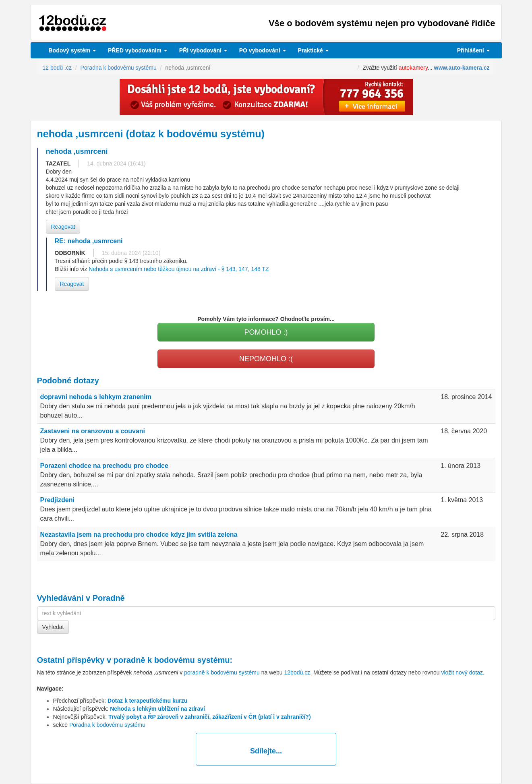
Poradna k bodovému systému (107, 725)
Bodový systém (72, 50)
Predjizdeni (57, 500)
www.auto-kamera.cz (462, 68)
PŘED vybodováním (138, 50)
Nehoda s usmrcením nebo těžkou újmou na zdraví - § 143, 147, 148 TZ (179, 269)
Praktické (313, 50)
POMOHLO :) (266, 332)
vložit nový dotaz (462, 672)
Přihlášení (473, 50)
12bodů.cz (297, 672)
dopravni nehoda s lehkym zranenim (96, 397)
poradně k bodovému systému (172, 660)
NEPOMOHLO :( (266, 359)
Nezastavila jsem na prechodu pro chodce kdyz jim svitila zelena (139, 535)
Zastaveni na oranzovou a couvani (93, 431)
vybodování (203, 50)
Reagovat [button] (63, 227)
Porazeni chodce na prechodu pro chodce (104, 466)
